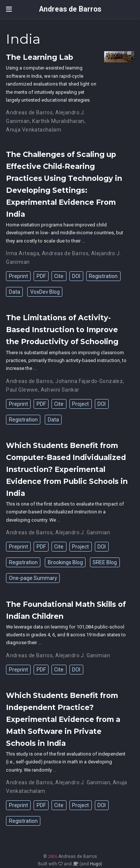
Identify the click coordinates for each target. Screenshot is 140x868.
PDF (41, 276)
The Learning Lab (40, 57)
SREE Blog (105, 562)
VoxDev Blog (45, 292)
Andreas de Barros (70, 9)
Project (80, 404)
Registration (103, 276)
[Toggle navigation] (9, 9)
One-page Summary (33, 578)
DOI (76, 276)
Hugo (95, 864)
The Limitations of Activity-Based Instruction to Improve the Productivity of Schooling (62, 330)
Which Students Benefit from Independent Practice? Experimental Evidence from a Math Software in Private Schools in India (63, 719)
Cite (59, 276)
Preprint (18, 276)
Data (15, 292)
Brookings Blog (65, 562)
